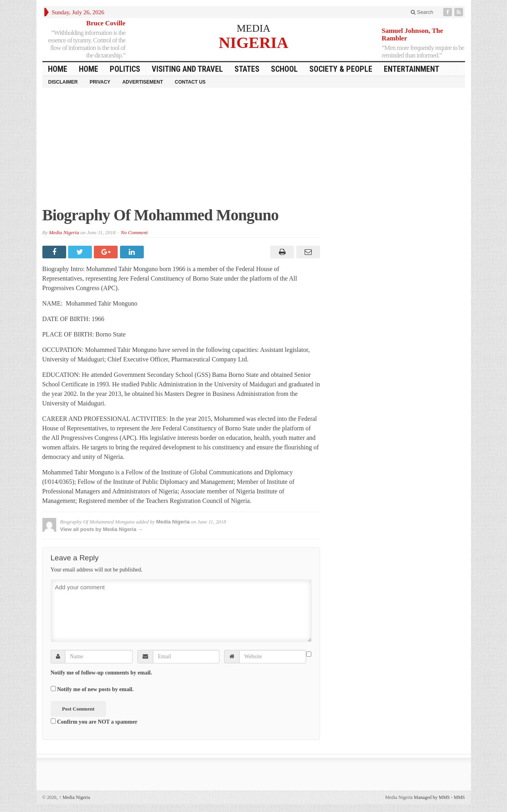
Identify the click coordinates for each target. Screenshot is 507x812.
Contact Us (190, 82)
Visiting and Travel (187, 69)
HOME (58, 69)
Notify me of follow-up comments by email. (101, 673)
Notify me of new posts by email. (95, 689)
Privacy (100, 82)
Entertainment (412, 69)
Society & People (341, 69)
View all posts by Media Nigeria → (102, 529)
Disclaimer (63, 82)
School (284, 69)
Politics (125, 69)
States (247, 69)
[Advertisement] (254, 151)
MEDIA (253, 28)
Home (89, 69)
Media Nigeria (64, 232)
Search (422, 12)
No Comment (134, 232)
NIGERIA (253, 42)
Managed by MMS (432, 797)
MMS (459, 797)
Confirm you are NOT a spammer (94, 722)
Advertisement (143, 82)
